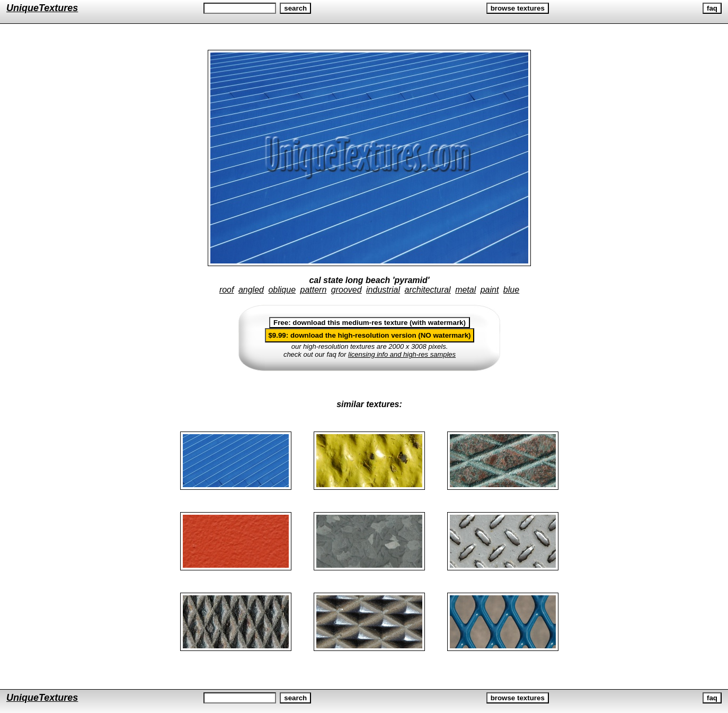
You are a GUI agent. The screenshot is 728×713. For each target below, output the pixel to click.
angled (251, 290)
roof (227, 290)
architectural (428, 290)
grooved (347, 290)
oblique (282, 290)
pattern (313, 290)
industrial (383, 290)
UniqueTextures (42, 8)
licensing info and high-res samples (402, 354)
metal (465, 290)
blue (511, 290)
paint (490, 290)
